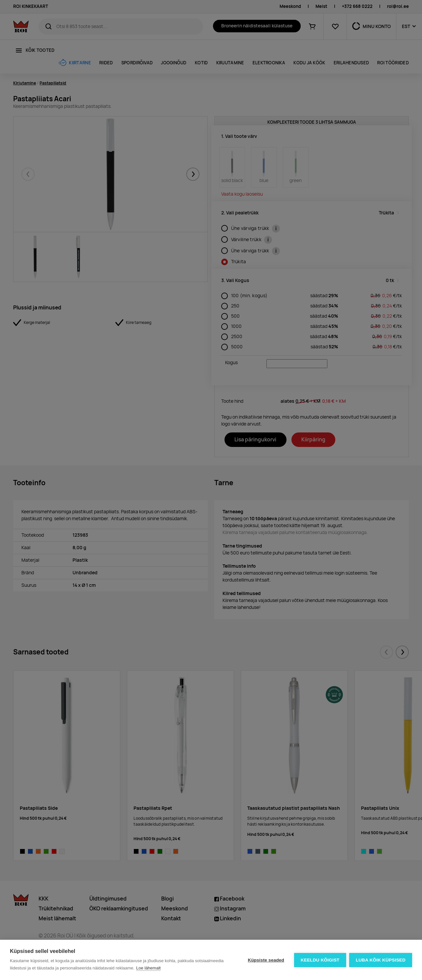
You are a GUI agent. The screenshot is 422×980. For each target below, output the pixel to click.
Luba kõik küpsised (381, 960)
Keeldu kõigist (320, 960)
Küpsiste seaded (266, 960)
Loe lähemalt (148, 968)
